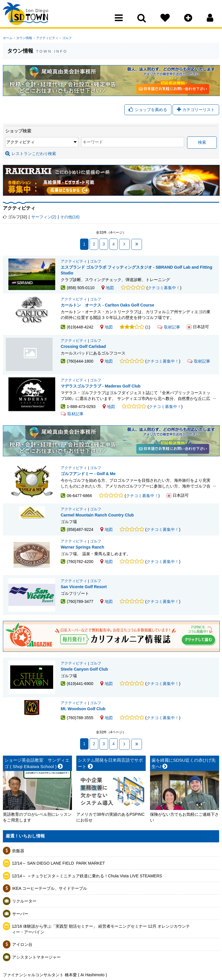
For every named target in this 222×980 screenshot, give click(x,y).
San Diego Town (28, 16)
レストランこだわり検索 (31, 154)
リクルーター (24, 921)
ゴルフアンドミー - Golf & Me (88, 481)
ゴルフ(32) (17, 217)
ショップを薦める (148, 110)
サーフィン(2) (44, 217)
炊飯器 (18, 871)
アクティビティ (45, 38)
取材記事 (169, 331)
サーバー (20, 934)
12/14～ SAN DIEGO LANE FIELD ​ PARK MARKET (58, 883)
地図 (108, 288)
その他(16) (70, 217)
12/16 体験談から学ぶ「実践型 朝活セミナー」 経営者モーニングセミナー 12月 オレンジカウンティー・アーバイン (101, 949)
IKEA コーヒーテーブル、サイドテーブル (50, 909)
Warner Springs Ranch (82, 556)
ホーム (8, 38)
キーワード (72, 143)
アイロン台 (22, 965)
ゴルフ (64, 38)
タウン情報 (23, 38)
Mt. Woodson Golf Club (83, 729)
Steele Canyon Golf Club (84, 686)
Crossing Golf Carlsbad (32, 360)
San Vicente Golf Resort (84, 600)
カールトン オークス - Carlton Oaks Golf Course (108, 309)
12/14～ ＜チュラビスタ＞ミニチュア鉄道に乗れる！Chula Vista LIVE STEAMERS (87, 896)
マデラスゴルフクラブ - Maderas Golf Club (101, 393)
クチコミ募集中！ (164, 288)
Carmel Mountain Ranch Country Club (97, 524)
